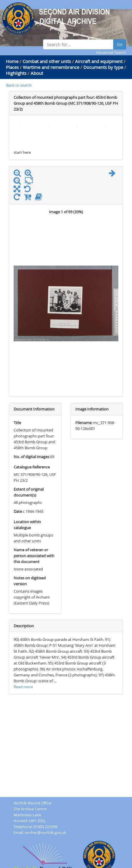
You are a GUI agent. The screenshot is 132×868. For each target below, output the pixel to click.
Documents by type (103, 67)
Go (120, 44)
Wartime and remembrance (51, 67)
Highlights (16, 73)
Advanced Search (111, 52)
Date (18, 511)
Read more (23, 687)
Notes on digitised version (30, 581)
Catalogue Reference (32, 467)
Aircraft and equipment (99, 61)
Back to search (19, 85)
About (37, 73)
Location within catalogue (27, 525)
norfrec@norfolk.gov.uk (45, 833)
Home (12, 61)
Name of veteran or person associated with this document (34, 556)
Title (17, 423)
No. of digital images (31, 457)
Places (12, 67)
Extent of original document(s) (29, 492)
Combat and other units (47, 61)
